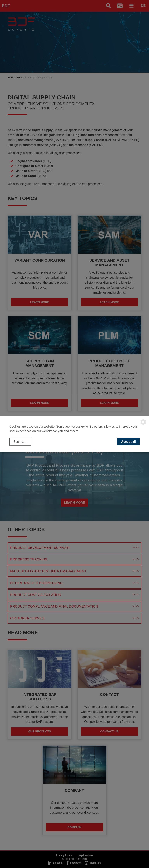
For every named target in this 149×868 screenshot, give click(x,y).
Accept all (128, 442)
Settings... (20, 442)
